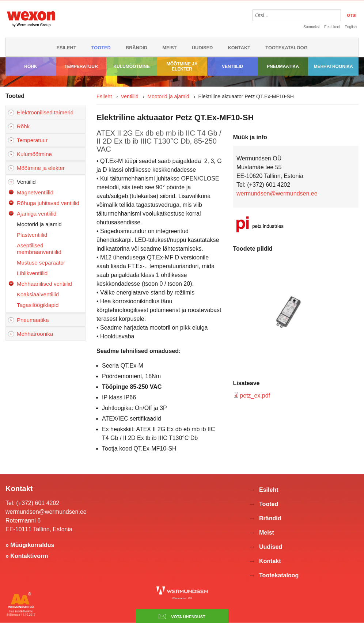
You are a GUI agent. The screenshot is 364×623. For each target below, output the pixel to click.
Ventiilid (232, 67)
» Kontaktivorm (27, 556)
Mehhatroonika (333, 67)
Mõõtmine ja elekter (182, 67)
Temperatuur (81, 67)
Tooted (101, 48)
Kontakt (239, 48)
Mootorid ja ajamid (39, 224)
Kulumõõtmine (131, 67)
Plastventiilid (32, 235)
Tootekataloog (286, 48)
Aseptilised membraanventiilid (39, 249)
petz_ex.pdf (255, 396)
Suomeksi (311, 27)
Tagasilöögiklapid (38, 305)
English (351, 27)
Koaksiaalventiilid (38, 294)
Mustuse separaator (41, 263)
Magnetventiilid (35, 192)
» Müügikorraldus (30, 545)
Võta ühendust (182, 616)
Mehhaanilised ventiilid (44, 284)
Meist (169, 48)
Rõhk (31, 67)
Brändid (136, 48)
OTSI (352, 15)
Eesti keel (332, 27)
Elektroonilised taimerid (45, 112)
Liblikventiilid (32, 273)
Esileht (66, 48)
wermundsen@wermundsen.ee (277, 193)
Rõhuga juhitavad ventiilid (48, 203)
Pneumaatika (283, 67)
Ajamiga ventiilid (37, 214)
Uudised (202, 48)
